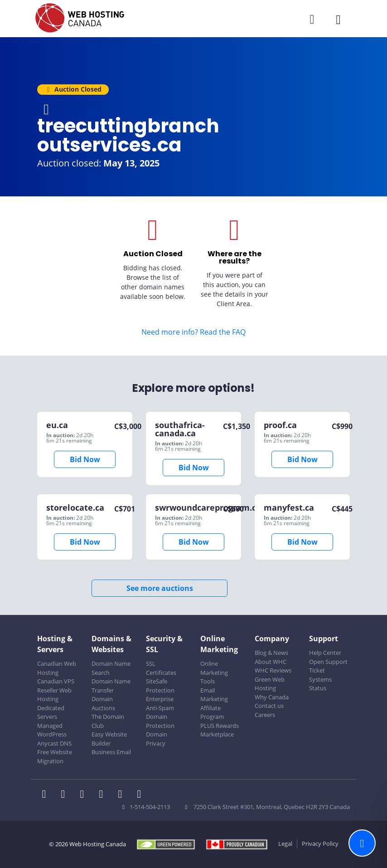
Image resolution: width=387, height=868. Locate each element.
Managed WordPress (52, 730)
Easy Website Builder (109, 739)
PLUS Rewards (220, 726)
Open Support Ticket (328, 666)
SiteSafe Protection (160, 686)
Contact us (269, 706)
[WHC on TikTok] (141, 795)
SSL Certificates (161, 668)
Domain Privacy (157, 739)
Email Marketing (214, 695)
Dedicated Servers (51, 712)
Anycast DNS (54, 743)
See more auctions (160, 588)
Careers (265, 715)
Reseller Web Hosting (54, 695)
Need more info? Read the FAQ (193, 332)
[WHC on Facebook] (47, 795)
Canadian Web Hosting (57, 668)
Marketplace (217, 734)
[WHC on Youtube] (123, 795)
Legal (285, 844)
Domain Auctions (103, 703)
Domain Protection (160, 721)
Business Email (111, 752)
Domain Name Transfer (111, 686)
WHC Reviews (273, 670)
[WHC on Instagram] (104, 795)
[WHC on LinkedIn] (85, 795)
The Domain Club (108, 721)
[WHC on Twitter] (66, 795)
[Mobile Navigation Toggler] (338, 19)
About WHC (271, 662)
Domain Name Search (111, 668)
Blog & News (271, 653)
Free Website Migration (55, 756)
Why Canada (272, 697)
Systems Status (320, 684)
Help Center (325, 653)
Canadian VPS (56, 681)
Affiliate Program (212, 712)
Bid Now (85, 459)
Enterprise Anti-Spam (160, 703)
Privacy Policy (320, 844)
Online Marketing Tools (214, 672)
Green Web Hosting (270, 684)
